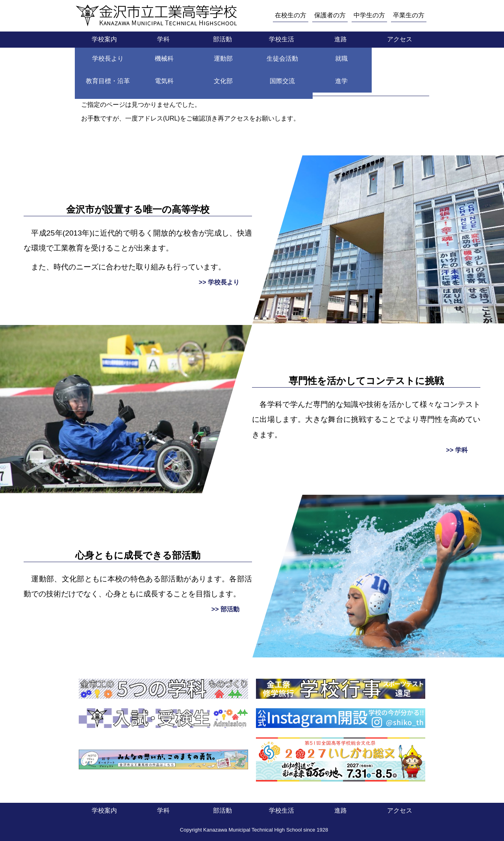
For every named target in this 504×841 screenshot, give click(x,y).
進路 (341, 39)
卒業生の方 (409, 15)
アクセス (400, 39)
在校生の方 (291, 15)
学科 (163, 39)
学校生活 (282, 39)
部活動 (222, 39)
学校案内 (104, 39)
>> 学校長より (219, 282)
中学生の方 (369, 15)
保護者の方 (330, 15)
